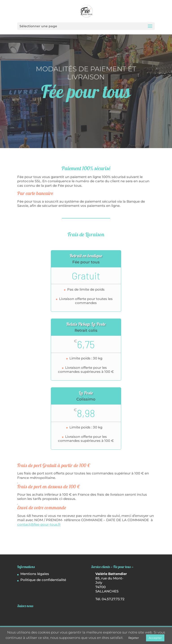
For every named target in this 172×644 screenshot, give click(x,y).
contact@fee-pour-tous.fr (39, 524)
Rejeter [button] (134, 638)
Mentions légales (35, 574)
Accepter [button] (155, 638)
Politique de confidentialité (43, 580)
